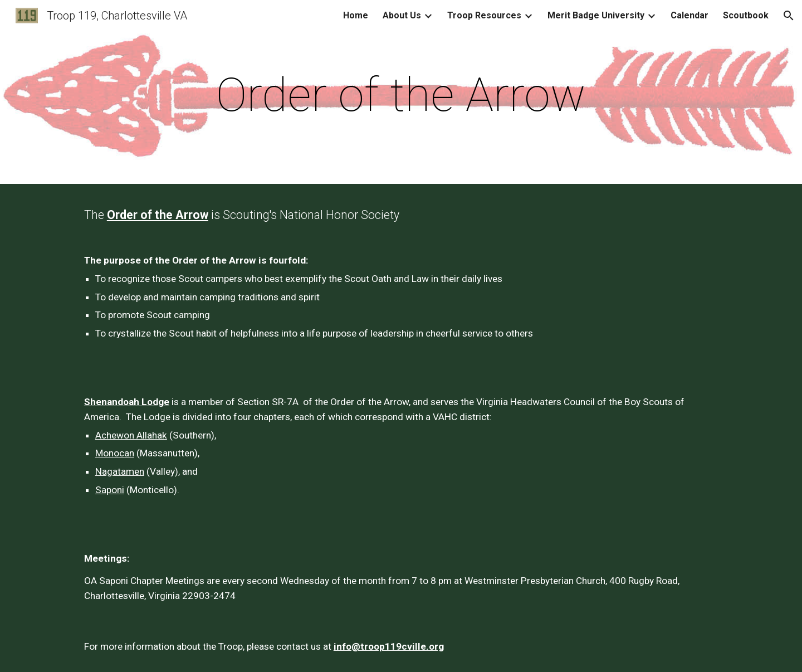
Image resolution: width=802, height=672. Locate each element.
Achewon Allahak (131, 435)
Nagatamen (120, 471)
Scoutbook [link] (746, 15)
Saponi (110, 490)
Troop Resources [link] (484, 15)
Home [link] (356, 15)
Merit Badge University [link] (596, 15)
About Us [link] (402, 15)
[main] (401, 95)
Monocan (115, 453)
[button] (789, 16)
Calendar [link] (689, 15)
